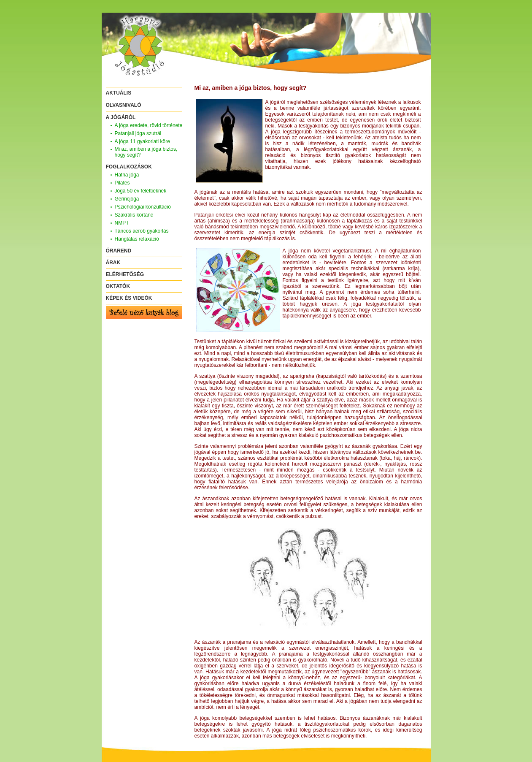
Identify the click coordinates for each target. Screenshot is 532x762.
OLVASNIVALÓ (124, 105)
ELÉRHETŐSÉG (125, 274)
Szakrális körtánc (134, 215)
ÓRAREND (119, 251)
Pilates (122, 183)
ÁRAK (113, 263)
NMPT (122, 223)
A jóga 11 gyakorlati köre (142, 141)
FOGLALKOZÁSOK (129, 167)
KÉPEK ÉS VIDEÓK (129, 298)
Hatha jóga (127, 175)
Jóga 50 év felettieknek (141, 191)
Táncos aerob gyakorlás (142, 231)
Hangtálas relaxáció (137, 239)
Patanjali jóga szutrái (138, 133)
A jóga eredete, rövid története (149, 125)
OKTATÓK (118, 286)
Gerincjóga (127, 199)
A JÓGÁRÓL (121, 117)
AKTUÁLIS (119, 93)
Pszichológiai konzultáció (143, 207)
